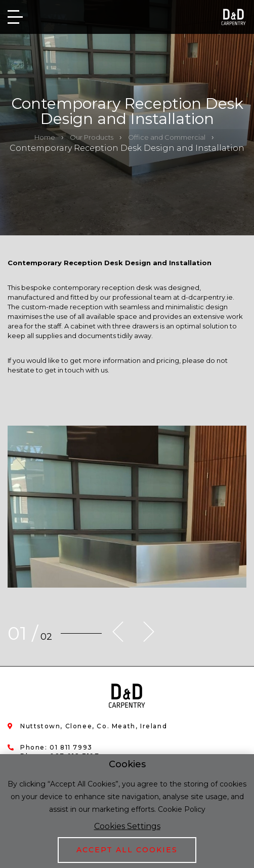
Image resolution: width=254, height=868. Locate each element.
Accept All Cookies (127, 850)
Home (45, 137)
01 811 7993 (71, 747)
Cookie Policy (182, 809)
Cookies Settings (127, 826)
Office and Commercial (167, 137)
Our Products (92, 137)
